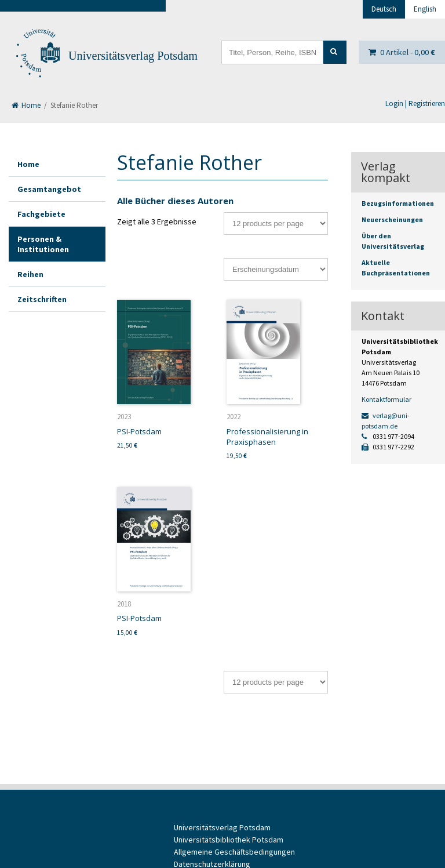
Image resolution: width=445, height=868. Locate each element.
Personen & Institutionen (43, 244)
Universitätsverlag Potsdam (133, 56)
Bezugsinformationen (398, 203)
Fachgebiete (41, 214)
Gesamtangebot (49, 189)
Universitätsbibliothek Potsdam (229, 840)
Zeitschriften (42, 299)
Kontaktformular (386, 399)
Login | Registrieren (415, 103)
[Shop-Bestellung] (276, 269)
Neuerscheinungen (392, 219)
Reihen (30, 274)
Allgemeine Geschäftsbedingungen (234, 852)
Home (26, 105)
